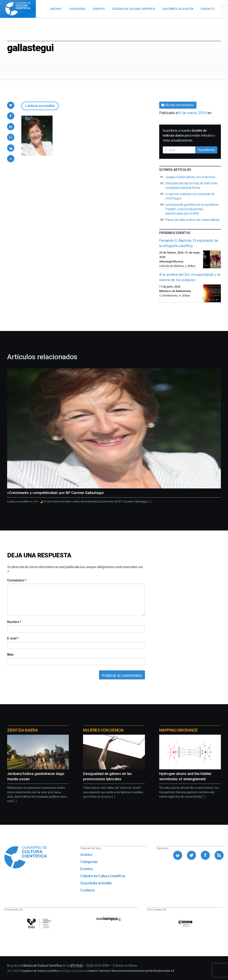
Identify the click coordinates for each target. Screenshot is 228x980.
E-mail (13, 638)
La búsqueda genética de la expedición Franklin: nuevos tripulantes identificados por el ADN (192, 209)
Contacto (88, 890)
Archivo (86, 855)
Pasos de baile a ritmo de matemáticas (192, 220)
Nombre (14, 622)
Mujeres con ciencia (103, 730)
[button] (11, 105)
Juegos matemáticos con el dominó (190, 177)
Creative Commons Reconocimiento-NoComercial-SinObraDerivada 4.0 (131, 971)
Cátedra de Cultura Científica (103, 876)
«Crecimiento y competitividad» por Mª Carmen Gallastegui (55, 493)
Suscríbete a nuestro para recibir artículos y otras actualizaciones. (189, 135)
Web (10, 655)
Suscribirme (206, 150)
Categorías (89, 862)
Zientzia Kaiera (22, 730)
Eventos (87, 869)
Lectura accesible (40, 106)
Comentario (17, 580)
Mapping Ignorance (178, 730)
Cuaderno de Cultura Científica (40, 971)
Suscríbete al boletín (96, 883)
